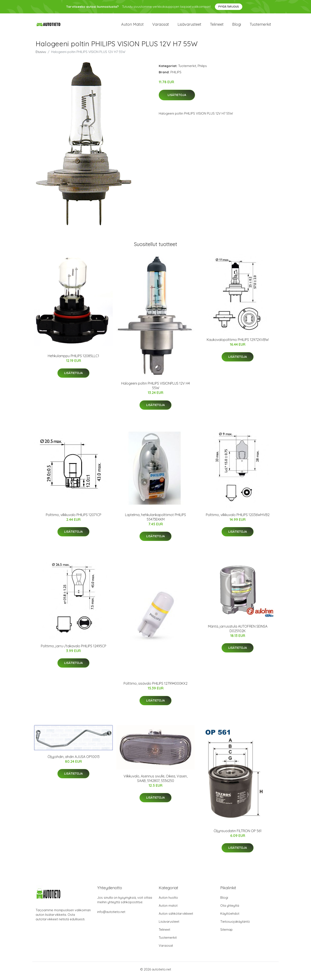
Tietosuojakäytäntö (235, 925)
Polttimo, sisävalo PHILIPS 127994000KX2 (155, 686)
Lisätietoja (177, 98)
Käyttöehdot (230, 917)
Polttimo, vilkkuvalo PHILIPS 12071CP (74, 518)
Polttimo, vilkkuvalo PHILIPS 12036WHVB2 (238, 518)
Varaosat (161, 26)
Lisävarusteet (189, 26)
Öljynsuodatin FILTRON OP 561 (238, 834)
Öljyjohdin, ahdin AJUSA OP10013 (74, 760)
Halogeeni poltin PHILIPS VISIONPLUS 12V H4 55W (155, 389)
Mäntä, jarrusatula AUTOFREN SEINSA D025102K (238, 632)
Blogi (237, 26)
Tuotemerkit (260, 26)
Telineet (217, 26)
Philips (202, 69)
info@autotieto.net (111, 915)
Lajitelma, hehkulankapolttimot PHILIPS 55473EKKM (155, 520)
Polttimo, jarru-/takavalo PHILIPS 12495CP (74, 649)
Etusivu (41, 55)
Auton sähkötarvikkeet (176, 917)
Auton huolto (168, 901)
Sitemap (226, 933)
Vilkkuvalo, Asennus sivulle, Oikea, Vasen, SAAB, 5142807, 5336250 (155, 781)
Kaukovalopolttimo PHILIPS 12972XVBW (238, 343)
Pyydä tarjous (229, 7)
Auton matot (132, 26)
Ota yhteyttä (230, 909)
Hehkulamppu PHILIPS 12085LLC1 (73, 359)
